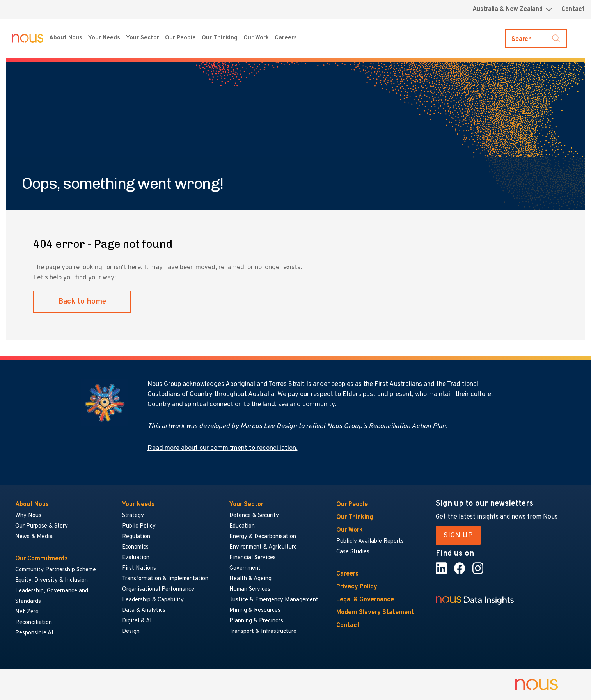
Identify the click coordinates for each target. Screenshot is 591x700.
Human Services (250, 589)
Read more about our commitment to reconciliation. (223, 448)
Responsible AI (34, 633)
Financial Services (253, 558)
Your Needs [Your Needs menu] (104, 38)
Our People (180, 38)
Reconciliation (34, 623)
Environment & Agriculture (263, 547)
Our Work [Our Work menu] (256, 38)
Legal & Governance (365, 600)
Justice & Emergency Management (274, 600)
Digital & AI (137, 621)
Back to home (82, 302)
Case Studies (353, 552)
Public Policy (139, 526)
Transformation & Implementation (165, 579)
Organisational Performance (158, 589)
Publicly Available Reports (370, 541)
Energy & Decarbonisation (263, 537)
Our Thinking (220, 38)
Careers (347, 574)
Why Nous (28, 516)
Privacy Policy (357, 587)
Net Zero (27, 612)
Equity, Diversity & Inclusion (51, 580)
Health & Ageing (250, 579)
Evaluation (136, 558)
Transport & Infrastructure (263, 632)
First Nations (139, 568)
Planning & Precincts (256, 621)
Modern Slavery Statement (375, 613)
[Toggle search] (536, 38)
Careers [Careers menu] (286, 38)
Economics (135, 547)
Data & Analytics (144, 610)
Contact (573, 9)
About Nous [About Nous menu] (66, 38)
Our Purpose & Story (42, 526)
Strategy (133, 516)
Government (245, 568)
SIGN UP (458, 535)
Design (131, 632)
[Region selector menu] (512, 9)
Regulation (136, 537)
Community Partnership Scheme (56, 570)
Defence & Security (254, 516)
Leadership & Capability (153, 600)
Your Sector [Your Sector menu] (143, 38)
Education (242, 526)
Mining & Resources (255, 610)
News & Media (34, 537)
